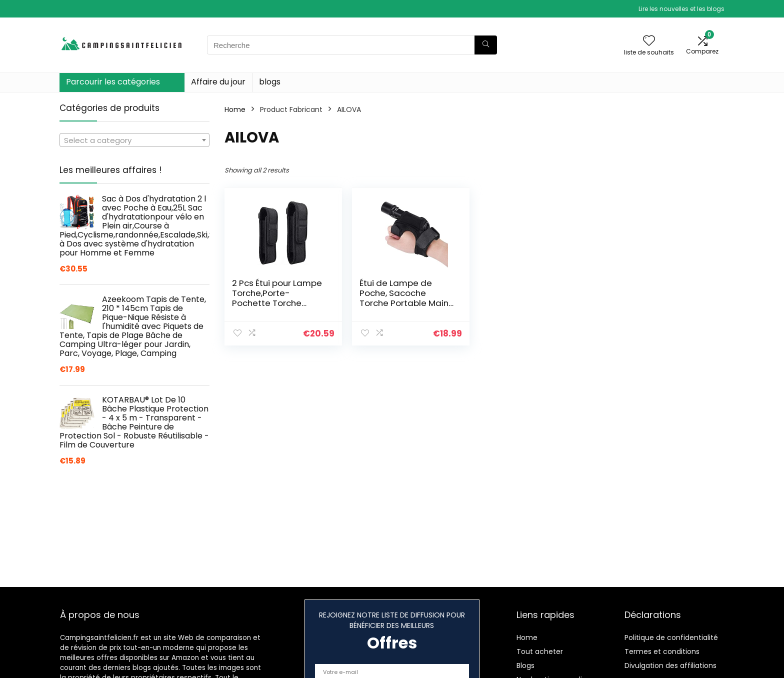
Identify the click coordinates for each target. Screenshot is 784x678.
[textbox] (134, 140)
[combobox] (134, 140)
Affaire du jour (218, 82)
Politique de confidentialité (671, 637)
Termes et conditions (662, 651)
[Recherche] (486, 45)
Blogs (525, 665)
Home (235, 109)
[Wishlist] (649, 41)
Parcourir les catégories (113, 82)
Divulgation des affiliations (670, 665)
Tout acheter (540, 651)
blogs (270, 82)
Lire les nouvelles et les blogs (681, 9)
